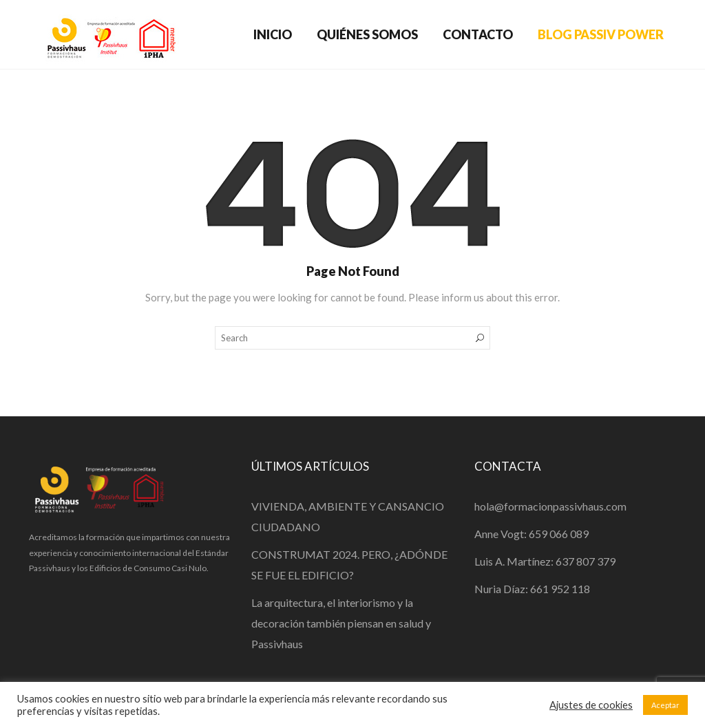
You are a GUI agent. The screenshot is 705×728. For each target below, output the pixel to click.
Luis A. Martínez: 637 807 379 (545, 561)
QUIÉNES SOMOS (367, 34)
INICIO (273, 34)
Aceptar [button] (665, 705)
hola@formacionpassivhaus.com (550, 506)
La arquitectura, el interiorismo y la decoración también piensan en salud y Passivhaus (341, 623)
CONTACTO (478, 34)
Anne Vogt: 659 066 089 (532, 534)
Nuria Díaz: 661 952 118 (532, 589)
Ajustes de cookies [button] (591, 705)
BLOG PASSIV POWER (601, 34)
